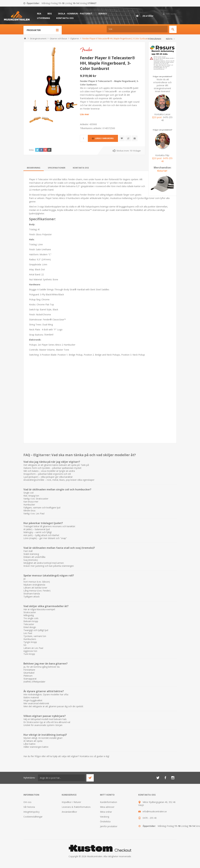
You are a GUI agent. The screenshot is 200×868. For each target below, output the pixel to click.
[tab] (34, 168)
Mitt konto (171, 14)
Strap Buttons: (37, 335)
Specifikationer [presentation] (57, 168)
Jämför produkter (109, 826)
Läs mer (85, 114)
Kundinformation (109, 802)
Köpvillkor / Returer (71, 802)
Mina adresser (107, 807)
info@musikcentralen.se (155, 811)
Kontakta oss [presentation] (81, 168)
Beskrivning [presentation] (34, 168)
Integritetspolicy (31, 812)
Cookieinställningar (33, 817)
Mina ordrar (106, 812)
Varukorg (105, 817)
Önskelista (105, 821)
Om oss (27, 802)
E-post (157, 117)
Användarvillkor (69, 812)
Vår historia (29, 807)
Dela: (31, 150)
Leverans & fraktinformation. (76, 807)
